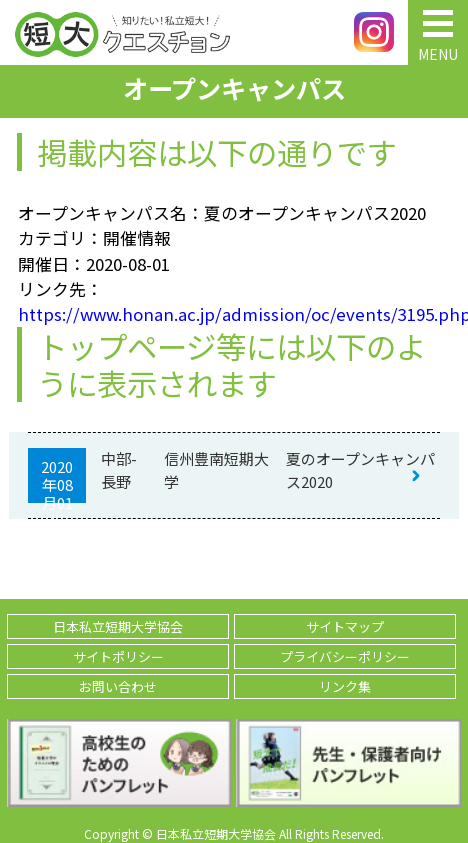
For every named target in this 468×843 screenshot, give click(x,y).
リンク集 (345, 686)
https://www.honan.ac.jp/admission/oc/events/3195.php (233, 314)
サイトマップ (345, 626)
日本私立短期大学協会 (118, 626)
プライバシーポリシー (345, 656)
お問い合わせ (118, 686)
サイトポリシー (118, 656)
